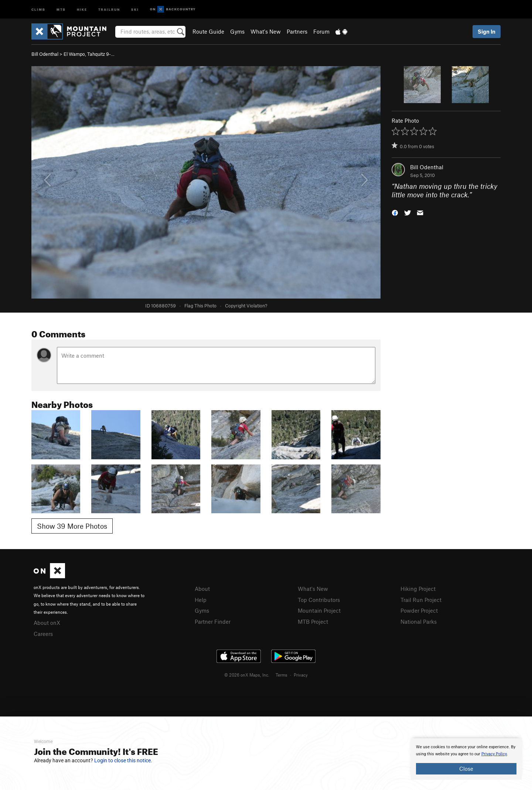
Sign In (487, 31)
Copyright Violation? (246, 306)
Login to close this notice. (123, 760)
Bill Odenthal (45, 54)
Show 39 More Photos (72, 526)
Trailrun (109, 9)
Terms (282, 675)
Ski (135, 9)
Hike (82, 9)
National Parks (419, 622)
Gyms (237, 31)
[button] (395, 212)
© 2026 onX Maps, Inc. (247, 675)
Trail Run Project (421, 600)
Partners (297, 31)
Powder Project (419, 610)
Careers (43, 634)
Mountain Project (319, 610)
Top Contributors (319, 600)
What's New (266, 31)
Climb (38, 9)
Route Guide (208, 31)
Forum (321, 31)
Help (201, 600)
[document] (466, 759)
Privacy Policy (494, 754)
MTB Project (313, 622)
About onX (47, 623)
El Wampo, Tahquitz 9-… (89, 54)
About (202, 589)
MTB (61, 9)
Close (466, 769)
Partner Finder (213, 622)
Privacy (301, 675)
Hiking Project (418, 589)
